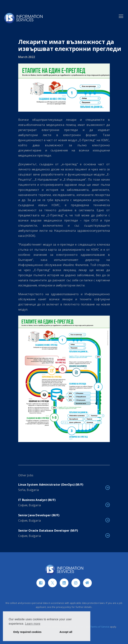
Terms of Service (100, 627)
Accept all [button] (66, 632)
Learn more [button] (33, 624)
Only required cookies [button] (27, 632)
